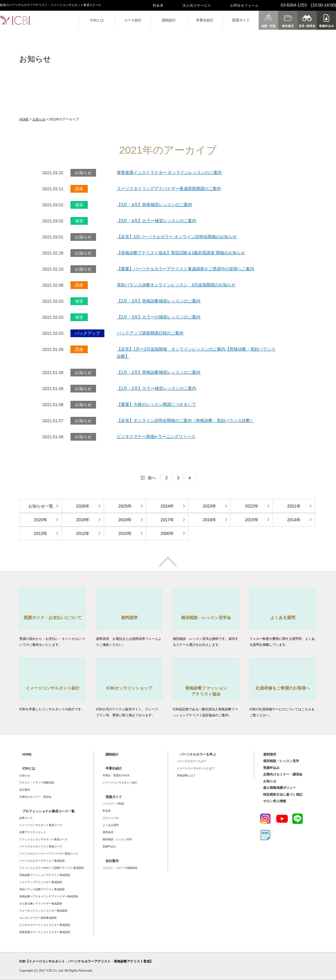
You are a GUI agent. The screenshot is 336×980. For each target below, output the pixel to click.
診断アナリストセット (33, 832)
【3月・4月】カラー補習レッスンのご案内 (157, 221)
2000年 (167, 533)
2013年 (41, 533)
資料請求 (108, 832)
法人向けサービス (197, 5)
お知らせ (39, 119)
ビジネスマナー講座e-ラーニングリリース (156, 436)
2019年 (83, 520)
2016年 (209, 520)
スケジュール (111, 818)
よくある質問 (111, 825)
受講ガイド (241, 20)
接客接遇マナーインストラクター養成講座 (45, 932)
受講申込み (109, 846)
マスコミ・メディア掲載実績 (37, 783)
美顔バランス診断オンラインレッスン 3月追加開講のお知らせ (176, 285)
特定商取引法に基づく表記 (283, 794)
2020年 (41, 520)
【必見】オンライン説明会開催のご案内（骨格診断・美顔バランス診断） (186, 420)
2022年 (252, 506)
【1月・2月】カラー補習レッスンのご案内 (157, 388)
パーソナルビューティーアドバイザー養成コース (49, 854)
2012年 (83, 533)
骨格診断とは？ (186, 775)
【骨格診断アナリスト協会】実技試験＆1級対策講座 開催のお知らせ (181, 253)
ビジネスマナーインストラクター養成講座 (45, 925)
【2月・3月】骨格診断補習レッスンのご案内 (159, 301)
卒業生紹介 (205, 20)
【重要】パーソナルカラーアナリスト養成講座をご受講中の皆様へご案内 (186, 269)
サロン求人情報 (275, 801)
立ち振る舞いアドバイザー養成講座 (41, 904)
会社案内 (25, 790)
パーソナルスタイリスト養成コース (41, 846)
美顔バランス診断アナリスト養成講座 (42, 889)
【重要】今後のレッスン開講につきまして (156, 404)
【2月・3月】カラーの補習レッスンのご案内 (159, 317)
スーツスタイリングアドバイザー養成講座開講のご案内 (169, 189)
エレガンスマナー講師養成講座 (38, 918)
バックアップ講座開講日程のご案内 (150, 333)
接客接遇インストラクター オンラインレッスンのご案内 (169, 172)
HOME (24, 119)
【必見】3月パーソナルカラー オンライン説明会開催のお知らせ (177, 237)
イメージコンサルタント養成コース (41, 825)
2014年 (294, 520)
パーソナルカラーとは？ (192, 761)
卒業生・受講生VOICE (116, 775)
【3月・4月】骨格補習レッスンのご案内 (155, 205)
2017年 (167, 520)
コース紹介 (133, 20)
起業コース (26, 818)
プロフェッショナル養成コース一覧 (48, 811)
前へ (152, 478)
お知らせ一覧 (41, 506)
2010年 (125, 533)
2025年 (125, 506)
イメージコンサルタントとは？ (196, 768)
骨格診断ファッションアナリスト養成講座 (45, 875)
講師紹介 (169, 20)
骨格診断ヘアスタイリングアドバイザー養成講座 (49, 896)
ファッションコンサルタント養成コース (43, 839)
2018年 (125, 520)
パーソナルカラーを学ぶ (198, 754)
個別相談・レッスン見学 (117, 839)
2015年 (252, 520)
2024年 (167, 506)
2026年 (83, 506)
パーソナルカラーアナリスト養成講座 (42, 861)
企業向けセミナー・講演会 (35, 797)
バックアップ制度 (113, 804)
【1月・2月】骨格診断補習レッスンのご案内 (159, 372)
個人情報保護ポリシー (280, 788)
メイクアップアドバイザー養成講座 (41, 882)
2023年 (209, 506)
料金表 (158, 5)
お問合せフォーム (244, 5)
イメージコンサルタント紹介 (120, 783)
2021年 (294, 506)
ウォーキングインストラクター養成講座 (43, 911)
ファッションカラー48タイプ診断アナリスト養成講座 (52, 868)
